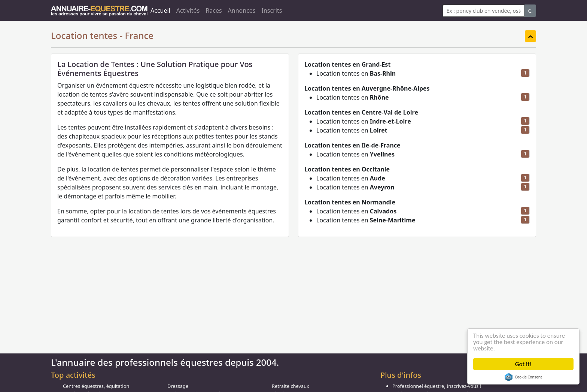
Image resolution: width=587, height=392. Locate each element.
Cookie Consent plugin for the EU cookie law (523, 377)
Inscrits (272, 10)
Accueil (160, 10)
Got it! (523, 364)
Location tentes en (356, 73)
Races (214, 10)
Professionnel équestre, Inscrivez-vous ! (437, 386)
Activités (188, 10)
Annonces (242, 10)
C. (530, 11)
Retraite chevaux (291, 386)
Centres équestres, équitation (96, 386)
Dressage (178, 386)
